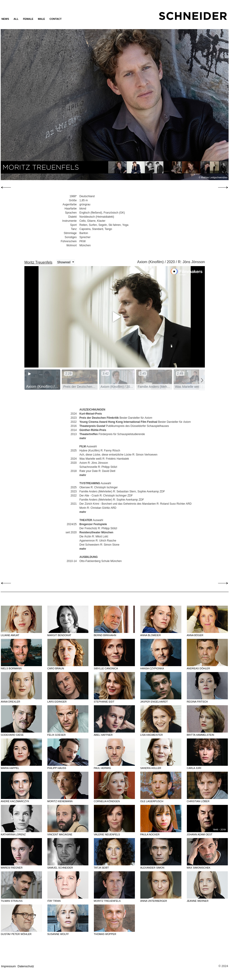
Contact (55, 19)
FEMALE (28, 19)
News (5, 19)
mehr (83, 438)
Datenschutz (26, 966)
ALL (16, 19)
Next (194, 104)
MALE (41, 19)
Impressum (8, 966)
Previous (35, 104)
